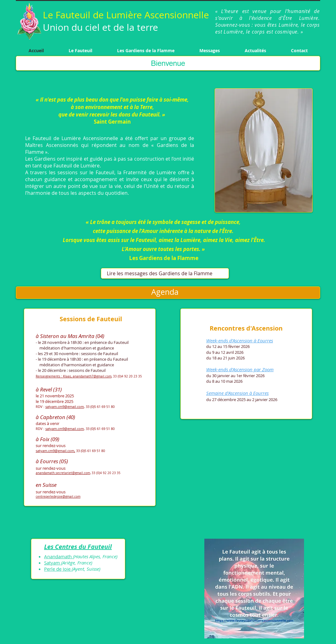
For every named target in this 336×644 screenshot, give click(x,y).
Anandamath (59, 556)
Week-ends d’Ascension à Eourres (240, 340)
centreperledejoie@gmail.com (58, 497)
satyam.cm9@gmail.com (65, 406)
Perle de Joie (58, 569)
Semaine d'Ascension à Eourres (237, 393)
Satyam (53, 563)
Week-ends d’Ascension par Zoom (240, 369)
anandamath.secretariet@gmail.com (63, 473)
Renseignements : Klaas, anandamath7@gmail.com (74, 376)
